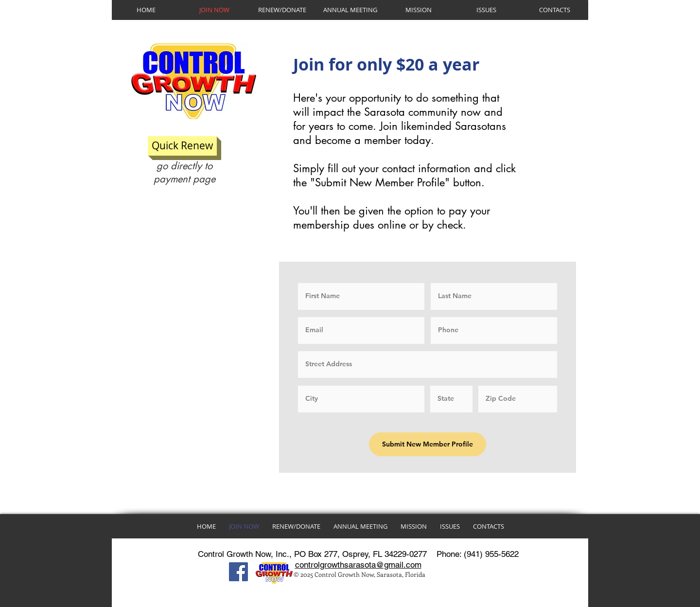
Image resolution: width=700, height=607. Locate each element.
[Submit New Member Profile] (428, 444)
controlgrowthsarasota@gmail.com (358, 565)
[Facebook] (238, 572)
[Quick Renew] (182, 146)
